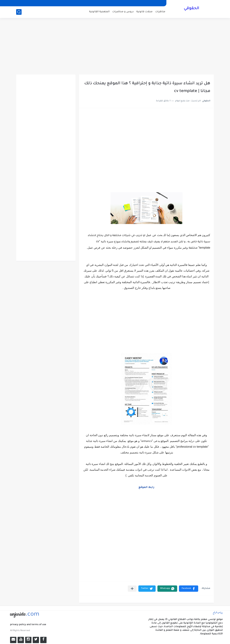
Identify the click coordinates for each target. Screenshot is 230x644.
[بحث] (19, 12)
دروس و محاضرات (123, 12)
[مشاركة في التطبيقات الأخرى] (132, 589)
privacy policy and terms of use (28, 625)
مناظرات (160, 12)
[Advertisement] (115, 47)
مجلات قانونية (144, 12)
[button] (189, 589)
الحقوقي (191, 9)
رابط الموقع (146, 488)
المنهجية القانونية (99, 12)
